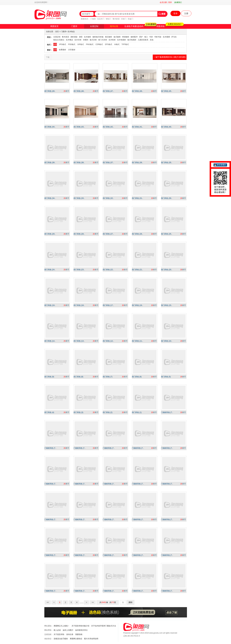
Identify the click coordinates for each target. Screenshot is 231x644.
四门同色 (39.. (50, 163)
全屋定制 (94, 26)
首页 (57, 32)
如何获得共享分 (81, 630)
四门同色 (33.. (79, 198)
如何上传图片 (68, 630)
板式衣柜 (93, 40)
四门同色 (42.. (108, 127)
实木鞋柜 (112, 40)
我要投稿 (79, 634)
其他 (152, 40)
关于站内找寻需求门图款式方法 (104, 626)
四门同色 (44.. (50, 127)
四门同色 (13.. (79, 341)
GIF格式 (81, 44)
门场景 (93, 19)
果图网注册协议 (76, 639)
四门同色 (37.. (108, 163)
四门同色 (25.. (167, 234)
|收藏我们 (178, 2)
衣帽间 (86, 40)
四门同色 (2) (108, 412)
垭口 (146, 37)
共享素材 (72, 50)
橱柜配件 (134, 37)
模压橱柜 (109, 37)
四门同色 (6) (137, 377)
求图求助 (160, 26)
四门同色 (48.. (79, 91)
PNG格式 (90, 44)
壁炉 (141, 37)
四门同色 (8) (78, 377)
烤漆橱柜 (126, 37)
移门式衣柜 (103, 40)
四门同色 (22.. (108, 270)
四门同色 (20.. (167, 270)
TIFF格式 (125, 44)
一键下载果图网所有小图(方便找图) (170, 57)
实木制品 (71, 32)
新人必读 (57, 630)
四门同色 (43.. (79, 127)
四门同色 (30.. (167, 198)
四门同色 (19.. (50, 305)
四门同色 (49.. (50, 91)
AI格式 (117, 44)
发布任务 (70, 634)
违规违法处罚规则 (61, 639)
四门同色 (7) (108, 377)
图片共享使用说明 (91, 639)
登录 (170, 2)
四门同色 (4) (49, 412)
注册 (186, 13)
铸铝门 (108, 19)
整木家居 (116, 19)
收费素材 (62, 50)
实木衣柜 (78, 40)
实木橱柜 (88, 37)
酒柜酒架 (74, 37)
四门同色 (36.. (137, 163)
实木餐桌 (69, 40)
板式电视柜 (132, 40)
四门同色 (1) (137, 412)
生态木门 (101, 19)
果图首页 (54, 26)
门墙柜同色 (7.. (167, 412)
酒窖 (81, 37)
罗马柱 (174, 37)
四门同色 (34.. (50, 198)
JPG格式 (62, 44)
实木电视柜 (122, 40)
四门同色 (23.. (79, 270)
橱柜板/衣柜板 (98, 37)
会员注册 (163, 2)
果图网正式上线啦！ (62, 626)
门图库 (74, 26)
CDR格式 (99, 44)
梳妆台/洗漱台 (59, 40)
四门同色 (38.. (79, 163)
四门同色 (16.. (137, 305)
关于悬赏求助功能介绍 (80, 626)
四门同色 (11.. (137, 341)
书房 (151, 37)
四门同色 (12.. (108, 341)
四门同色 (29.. (50, 234)
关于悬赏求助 (59, 634)
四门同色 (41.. (137, 127)
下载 (48, 57)
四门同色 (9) (49, 377)
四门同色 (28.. (79, 234)
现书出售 (114, 26)
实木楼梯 (166, 37)
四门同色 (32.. (108, 198)
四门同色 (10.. (167, 341)
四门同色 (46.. (137, 91)
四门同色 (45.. (167, 91)
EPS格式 (109, 44)
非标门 (124, 19)
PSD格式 (72, 44)
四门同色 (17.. (108, 305)
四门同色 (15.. (167, 305)
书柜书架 (158, 37)
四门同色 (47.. (108, 91)
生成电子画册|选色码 (134, 26)
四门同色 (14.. (50, 341)
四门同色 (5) (166, 377)
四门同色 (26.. (137, 234)
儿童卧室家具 (143, 40)
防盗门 (131, 19)
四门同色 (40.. (167, 127)
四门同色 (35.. (167, 163)
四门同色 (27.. (108, 234)
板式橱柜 (117, 37)
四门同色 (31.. (137, 198)
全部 (55, 44)
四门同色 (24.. (50, 270)
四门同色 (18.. (79, 305)
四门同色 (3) (78, 412)
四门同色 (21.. (137, 270)
